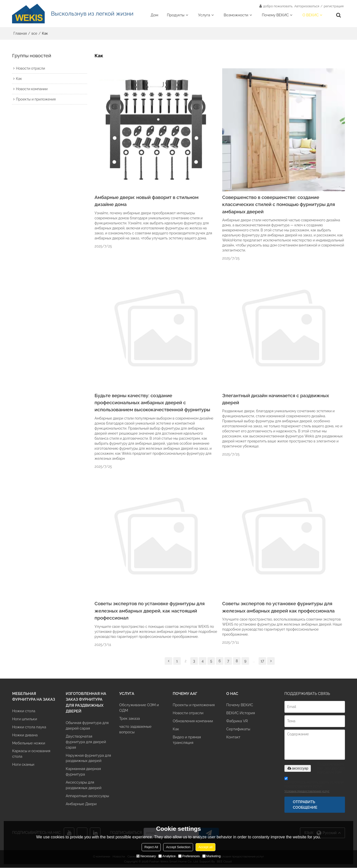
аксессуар (298, 769)
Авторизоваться (307, 6)
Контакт (233, 737)
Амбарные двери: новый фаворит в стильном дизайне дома (147, 201)
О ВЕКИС (311, 15)
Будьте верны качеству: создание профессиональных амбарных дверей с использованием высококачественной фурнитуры (153, 403)
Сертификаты (238, 729)
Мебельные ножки (29, 743)
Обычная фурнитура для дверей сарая (87, 726)
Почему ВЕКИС (275, 15)
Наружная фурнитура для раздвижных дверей (88, 759)
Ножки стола (24, 711)
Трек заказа (130, 719)
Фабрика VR (237, 721)
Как (176, 729)
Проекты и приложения (194, 705)
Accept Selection (178, 847)
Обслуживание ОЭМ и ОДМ (139, 708)
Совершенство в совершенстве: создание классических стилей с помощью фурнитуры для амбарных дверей (279, 204)
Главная (20, 33)
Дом (154, 15)
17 (262, 661)
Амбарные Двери (81, 805)
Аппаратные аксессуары (88, 797)
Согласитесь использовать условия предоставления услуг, (314, 786)
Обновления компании (193, 721)
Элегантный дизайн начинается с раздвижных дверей (276, 399)
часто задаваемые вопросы (135, 730)
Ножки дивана (25, 735)
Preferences (189, 856)
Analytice (167, 856)
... (254, 661)
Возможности (236, 15)
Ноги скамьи (23, 765)
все (34, 33)
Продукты (176, 15)
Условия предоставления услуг (307, 791)
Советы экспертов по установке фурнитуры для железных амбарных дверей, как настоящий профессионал (150, 611)
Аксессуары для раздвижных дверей (84, 786)
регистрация (334, 6)
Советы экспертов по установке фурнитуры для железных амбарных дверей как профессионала (279, 607)
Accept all (205, 847)
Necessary (146, 856)
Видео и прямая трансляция (187, 740)
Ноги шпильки (25, 719)
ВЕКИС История (241, 713)
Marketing (212, 856)
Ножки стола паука (29, 727)
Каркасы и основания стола (31, 754)
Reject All (151, 847)
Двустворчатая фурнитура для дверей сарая (86, 742)
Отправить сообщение (305, 805)
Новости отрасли (188, 713)
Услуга (204, 15)
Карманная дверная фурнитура (83, 772)
